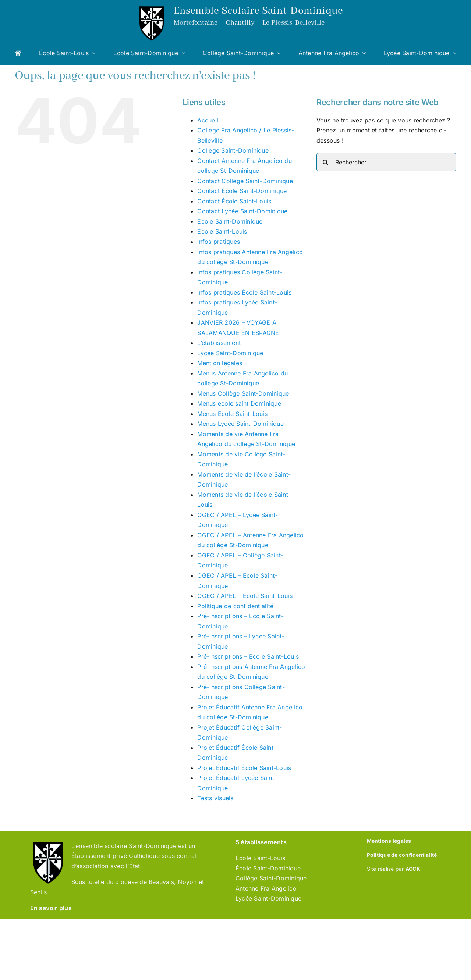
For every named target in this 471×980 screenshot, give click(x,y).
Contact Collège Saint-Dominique (245, 181)
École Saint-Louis (222, 231)
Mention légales (220, 363)
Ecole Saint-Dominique (230, 221)
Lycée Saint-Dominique (230, 353)
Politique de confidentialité (235, 606)
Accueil (208, 120)
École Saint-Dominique (268, 868)
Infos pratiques (219, 242)
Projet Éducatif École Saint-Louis (244, 768)
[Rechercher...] (386, 162)
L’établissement (219, 343)
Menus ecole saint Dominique (239, 403)
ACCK (413, 869)
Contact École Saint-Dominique (242, 191)
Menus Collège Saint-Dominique (243, 393)
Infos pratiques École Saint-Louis (244, 292)
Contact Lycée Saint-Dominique (242, 211)
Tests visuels (215, 798)
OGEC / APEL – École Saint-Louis (245, 596)
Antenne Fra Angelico (266, 888)
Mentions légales (389, 841)
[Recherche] (326, 162)
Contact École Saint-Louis (234, 201)
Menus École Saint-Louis (232, 414)
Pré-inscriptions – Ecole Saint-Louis (248, 656)
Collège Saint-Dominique (233, 150)
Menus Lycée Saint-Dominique (240, 424)
